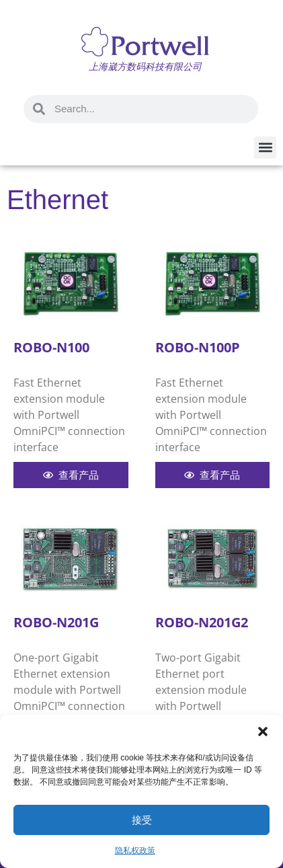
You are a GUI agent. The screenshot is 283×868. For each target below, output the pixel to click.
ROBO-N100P (198, 347)
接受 (142, 820)
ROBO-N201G (56, 622)
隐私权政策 (135, 851)
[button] (263, 732)
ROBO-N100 (51, 347)
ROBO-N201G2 (202, 622)
